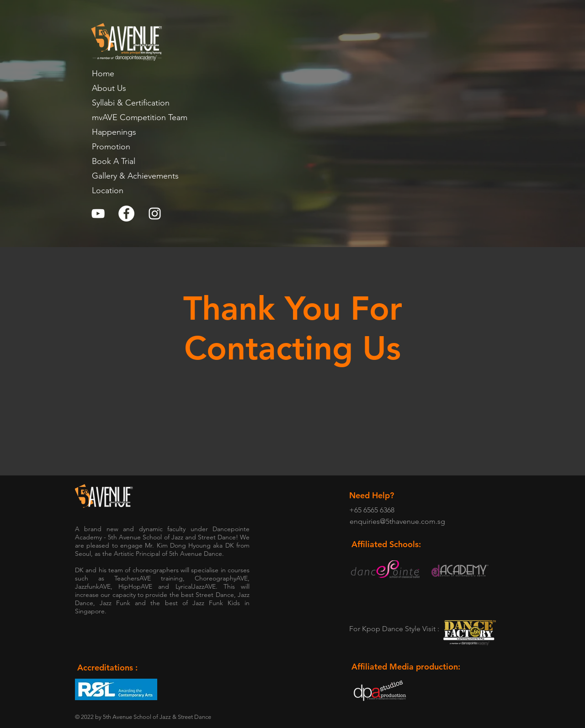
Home (103, 74)
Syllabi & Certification (131, 103)
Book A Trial (114, 161)
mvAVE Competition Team (140, 117)
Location (108, 190)
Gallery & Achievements (135, 176)
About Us (109, 88)
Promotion (111, 147)
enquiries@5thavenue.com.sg (397, 521)
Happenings (114, 132)
